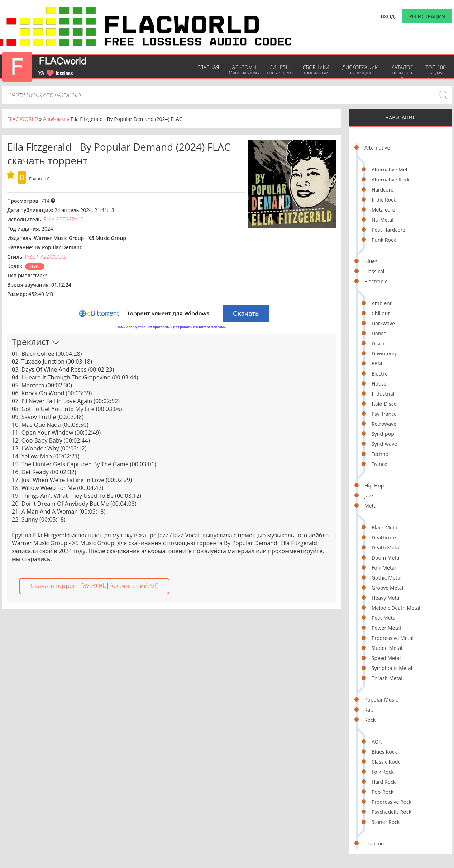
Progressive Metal (393, 638)
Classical (374, 271)
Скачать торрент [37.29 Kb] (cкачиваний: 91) (94, 586)
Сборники (316, 70)
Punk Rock (384, 240)
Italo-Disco (384, 404)
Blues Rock (384, 752)
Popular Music (381, 700)
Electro (380, 374)
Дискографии (360, 70)
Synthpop (383, 434)
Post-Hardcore (388, 230)
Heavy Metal (386, 598)
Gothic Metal (386, 578)
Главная (208, 67)
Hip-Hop (374, 485)
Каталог (402, 70)
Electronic (376, 281)
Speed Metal (386, 658)
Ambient (382, 303)
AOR (377, 742)
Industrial (383, 394)
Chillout (381, 313)
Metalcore (383, 210)
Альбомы (244, 70)
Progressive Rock (392, 802)
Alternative (377, 148)
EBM (377, 364)
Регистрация (427, 16)
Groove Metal (387, 588)
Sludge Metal (387, 648)
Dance (379, 333)
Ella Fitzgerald (64, 219)
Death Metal (386, 548)
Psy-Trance (384, 414)
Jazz (369, 496)
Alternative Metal (392, 169)
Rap (369, 710)
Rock (370, 720)
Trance (379, 464)
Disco (378, 343)
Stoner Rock (386, 822)
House (379, 384)
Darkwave (383, 323)
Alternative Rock (391, 180)
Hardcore (383, 190)
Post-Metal (384, 618)
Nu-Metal (383, 220)
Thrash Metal (387, 678)
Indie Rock (384, 200)
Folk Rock (383, 772)
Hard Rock (384, 782)
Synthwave (384, 444)
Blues (371, 261)
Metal (371, 506)
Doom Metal (386, 558)
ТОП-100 (436, 70)
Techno (380, 454)
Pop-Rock (383, 792)
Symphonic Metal (392, 668)
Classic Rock (386, 762)
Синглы (280, 70)
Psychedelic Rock (391, 812)
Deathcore (384, 537)
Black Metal (385, 527)
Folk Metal (384, 568)
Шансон (374, 843)
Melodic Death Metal (396, 608)
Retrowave (384, 424)
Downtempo (386, 353)
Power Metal (386, 628)
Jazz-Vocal (53, 257)
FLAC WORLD (23, 119)
